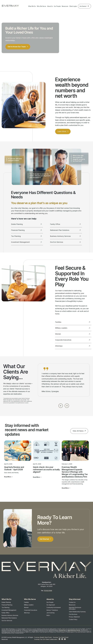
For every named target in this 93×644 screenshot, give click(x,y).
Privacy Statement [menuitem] (74, 617)
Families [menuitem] (26, 602)
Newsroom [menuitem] (72, 605)
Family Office (65, 224)
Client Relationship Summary (74, 630)
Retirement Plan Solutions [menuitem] (9, 618)
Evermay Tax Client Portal (61, 637)
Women (73, 334)
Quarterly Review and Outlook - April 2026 (14, 468)
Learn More (62, 131)
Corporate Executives (73, 340)
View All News (78, 431)
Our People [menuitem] (50, 602)
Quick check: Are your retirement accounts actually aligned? (46, 469)
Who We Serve (41, 6)
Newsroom (65, 6)
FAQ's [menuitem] (48, 615)
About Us (50, 6)
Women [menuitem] (26, 607)
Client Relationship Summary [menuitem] (77, 612)
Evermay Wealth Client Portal (43, 637)
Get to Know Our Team (17, 47)
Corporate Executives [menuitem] (31, 610)
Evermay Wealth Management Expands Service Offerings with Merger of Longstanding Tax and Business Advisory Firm (75, 472)
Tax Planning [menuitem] (5, 607)
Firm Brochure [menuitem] (73, 614)
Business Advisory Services (65, 236)
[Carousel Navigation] (64, 405)
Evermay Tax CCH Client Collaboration (46, 639)
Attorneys (73, 346)
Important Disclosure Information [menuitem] (75, 608)
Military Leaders (73, 328)
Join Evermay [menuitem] (51, 613)
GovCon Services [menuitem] (7, 621)
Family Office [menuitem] (5, 613)
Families (73, 322)
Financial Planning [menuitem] (7, 605)
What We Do (32, 6)
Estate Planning (26, 224)
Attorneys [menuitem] (27, 613)
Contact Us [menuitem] (72, 602)
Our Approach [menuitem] (51, 605)
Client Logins (73, 6)
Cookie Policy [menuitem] (73, 619)
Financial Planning (26, 230)
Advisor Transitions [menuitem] (52, 610)
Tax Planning (26, 236)
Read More (8, 477)
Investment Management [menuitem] (9, 610)
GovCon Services (65, 242)
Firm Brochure (62, 630)
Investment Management (26, 242)
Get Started (83, 6)
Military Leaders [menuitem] (29, 605)
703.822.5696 (48, 591)
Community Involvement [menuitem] (54, 607)
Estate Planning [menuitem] (6, 602)
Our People (57, 6)
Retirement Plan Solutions (65, 230)
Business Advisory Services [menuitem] (10, 615)
